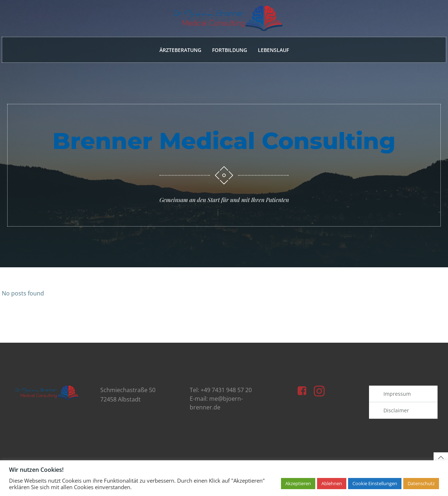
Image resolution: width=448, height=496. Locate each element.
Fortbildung (230, 50)
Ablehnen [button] (332, 483)
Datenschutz (421, 483)
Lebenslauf (273, 50)
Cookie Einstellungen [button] (375, 483)
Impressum (398, 396)
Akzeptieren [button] (298, 483)
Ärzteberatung (180, 50)
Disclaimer (397, 412)
